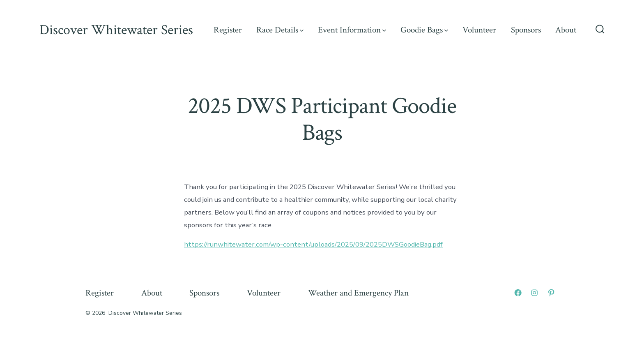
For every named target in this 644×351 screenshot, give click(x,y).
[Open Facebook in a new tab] (518, 293)
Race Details (280, 30)
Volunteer (479, 30)
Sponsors (526, 30)
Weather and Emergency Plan (358, 293)
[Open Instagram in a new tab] (534, 293)
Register (228, 30)
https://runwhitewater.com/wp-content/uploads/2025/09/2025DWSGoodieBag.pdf (313, 244)
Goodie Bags (424, 30)
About (566, 30)
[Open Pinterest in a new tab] (551, 293)
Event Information (352, 30)
